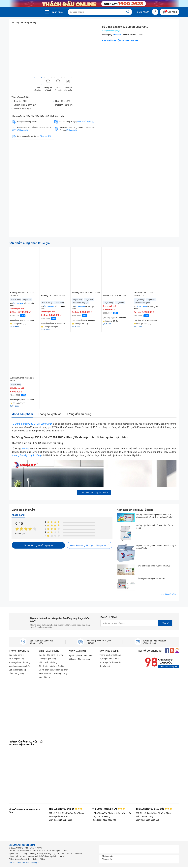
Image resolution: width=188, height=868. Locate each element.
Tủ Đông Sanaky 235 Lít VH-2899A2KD (32, 424)
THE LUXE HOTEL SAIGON (65, 809)
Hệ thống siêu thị (16, 659)
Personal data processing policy (53, 673)
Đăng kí (165, 623)
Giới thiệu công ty (16, 655)
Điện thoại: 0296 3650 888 (148, 820)
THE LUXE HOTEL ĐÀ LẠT (109, 809)
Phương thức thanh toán (110, 662)
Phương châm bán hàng (19, 662)
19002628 (19, 303)
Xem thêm (45, 677)
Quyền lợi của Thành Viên (81, 655)
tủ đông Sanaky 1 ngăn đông (26, 455)
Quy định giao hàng (48, 659)
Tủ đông (16, 22)
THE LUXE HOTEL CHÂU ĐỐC (154, 809)
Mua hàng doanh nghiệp (19, 666)
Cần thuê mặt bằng (17, 670)
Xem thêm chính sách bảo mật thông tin (24, 863)
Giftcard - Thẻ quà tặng (79, 659)
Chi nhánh (142, 12)
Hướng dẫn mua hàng (109, 659)
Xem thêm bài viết (169, 594)
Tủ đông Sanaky (29, 22)
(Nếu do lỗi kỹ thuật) (86, 122)
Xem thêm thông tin (169, 667)
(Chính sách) (22, 130)
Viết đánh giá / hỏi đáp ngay (38, 545)
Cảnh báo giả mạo (17, 673)
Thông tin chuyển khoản (110, 655)
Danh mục (57, 12)
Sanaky (117, 35)
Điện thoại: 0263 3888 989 (104, 820)
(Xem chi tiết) (45, 136)
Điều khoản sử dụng (48, 662)
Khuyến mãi (105, 666)
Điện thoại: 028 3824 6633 (61, 820)
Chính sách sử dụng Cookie (51, 666)
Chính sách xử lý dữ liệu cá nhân (54, 670)
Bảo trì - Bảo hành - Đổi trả (51, 655)
